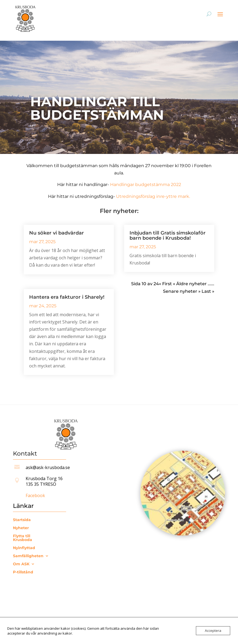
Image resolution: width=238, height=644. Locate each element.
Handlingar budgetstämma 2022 (146, 185)
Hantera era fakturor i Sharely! (67, 297)
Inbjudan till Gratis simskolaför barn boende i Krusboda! (168, 235)
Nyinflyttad (24, 548)
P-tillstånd (23, 572)
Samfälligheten (28, 556)
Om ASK (21, 564)
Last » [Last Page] (208, 291)
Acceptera (213, 631)
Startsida (22, 520)
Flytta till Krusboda (23, 538)
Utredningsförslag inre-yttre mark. (153, 196)
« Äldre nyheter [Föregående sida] (190, 284)
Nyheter (21, 528)
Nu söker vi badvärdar (57, 233)
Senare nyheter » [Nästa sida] (182, 291)
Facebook (35, 495)
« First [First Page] (165, 284)
